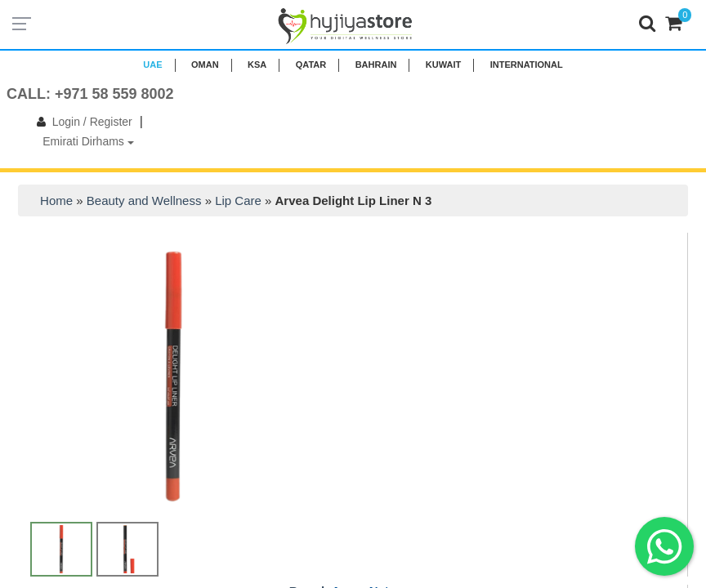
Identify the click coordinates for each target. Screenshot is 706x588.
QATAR (311, 65)
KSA (257, 65)
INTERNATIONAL (527, 65)
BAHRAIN (376, 65)
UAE (152, 65)
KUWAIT (443, 65)
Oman (205, 65)
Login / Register (81, 122)
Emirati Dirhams (88, 141)
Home (56, 200)
